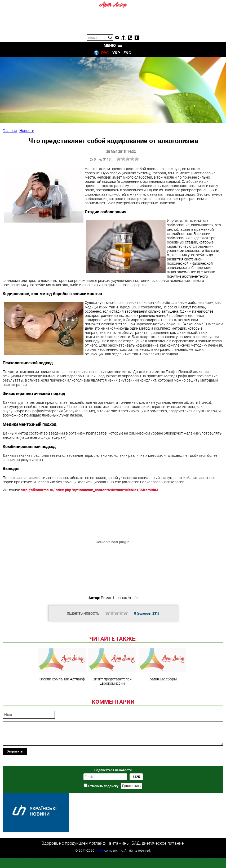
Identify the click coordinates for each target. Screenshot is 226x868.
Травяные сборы (162, 701)
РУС (105, 53)
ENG (127, 53)
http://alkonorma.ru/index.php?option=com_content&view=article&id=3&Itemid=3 (89, 490)
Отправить (15, 787)
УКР (116, 53)
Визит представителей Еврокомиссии (112, 703)
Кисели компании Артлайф (62, 701)
